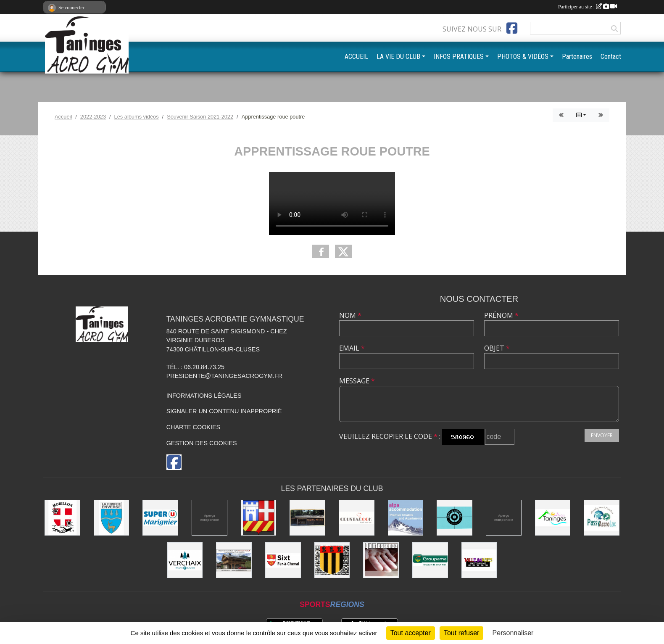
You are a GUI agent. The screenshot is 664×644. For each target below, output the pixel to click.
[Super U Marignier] (160, 518)
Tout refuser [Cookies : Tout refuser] (461, 633)
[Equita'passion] (307, 518)
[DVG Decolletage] (504, 518)
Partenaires (577, 57)
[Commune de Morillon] (62, 518)
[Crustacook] (357, 518)
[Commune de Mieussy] (332, 560)
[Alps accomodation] (406, 518)
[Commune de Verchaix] (185, 560)
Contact (611, 57)
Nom (350, 315)
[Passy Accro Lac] (602, 518)
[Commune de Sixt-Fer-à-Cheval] (283, 560)
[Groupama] (430, 560)
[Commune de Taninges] (553, 518)
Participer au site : (588, 7)
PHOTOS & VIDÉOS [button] (523, 57)
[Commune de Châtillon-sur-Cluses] (259, 518)
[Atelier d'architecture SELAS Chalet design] (234, 560)
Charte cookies (193, 427)
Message (357, 381)
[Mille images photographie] (479, 560)
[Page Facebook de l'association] (512, 28)
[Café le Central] (455, 518)
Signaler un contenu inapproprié (224, 411)
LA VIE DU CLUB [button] (398, 57)
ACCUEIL (356, 57)
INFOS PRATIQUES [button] (459, 57)
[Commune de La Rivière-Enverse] (112, 518)
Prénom (501, 315)
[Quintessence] (381, 560)
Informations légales (204, 396)
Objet (497, 348)
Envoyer (602, 435)
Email (352, 348)
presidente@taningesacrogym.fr (225, 376)
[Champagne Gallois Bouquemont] (209, 518)
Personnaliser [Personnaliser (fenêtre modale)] (513, 633)
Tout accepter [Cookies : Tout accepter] (411, 633)
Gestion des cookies (202, 443)
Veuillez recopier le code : (390, 436)
